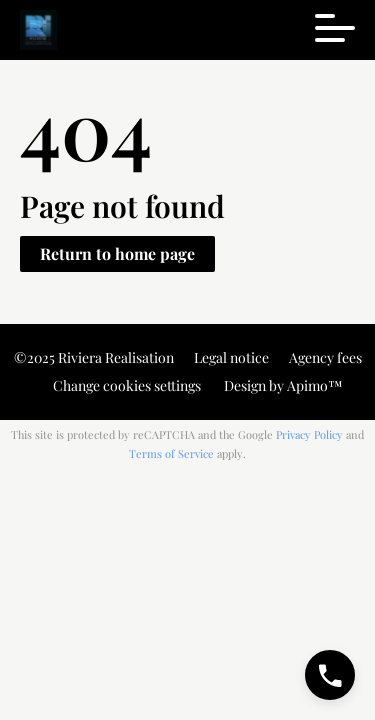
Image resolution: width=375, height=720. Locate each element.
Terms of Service (171, 453)
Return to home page (117, 253)
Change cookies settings (127, 385)
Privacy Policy (309, 434)
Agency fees (325, 357)
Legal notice (231, 357)
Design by (282, 385)
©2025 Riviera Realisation (94, 357)
